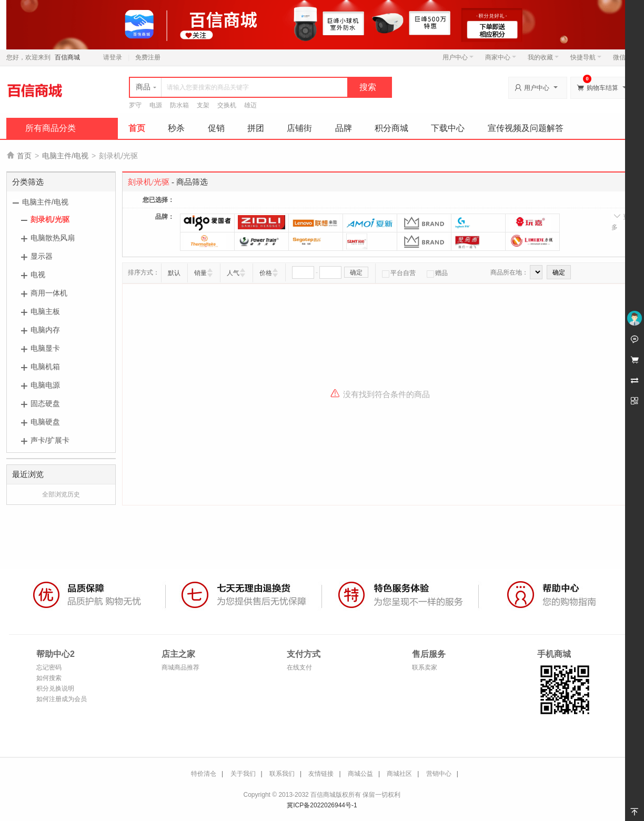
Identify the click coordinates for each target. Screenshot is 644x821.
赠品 (437, 273)
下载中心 (448, 128)
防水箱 (179, 105)
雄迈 (250, 105)
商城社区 (399, 774)
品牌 (344, 128)
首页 (137, 128)
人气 (233, 273)
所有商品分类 (51, 128)
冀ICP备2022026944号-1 (322, 805)
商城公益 (360, 774)
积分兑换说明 (55, 688)
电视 (38, 275)
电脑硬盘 (45, 422)
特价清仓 (204, 774)
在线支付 (299, 667)
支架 (203, 105)
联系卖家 (425, 667)
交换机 (227, 105)
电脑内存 (45, 330)
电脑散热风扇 (53, 238)
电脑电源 (45, 385)
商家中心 (501, 57)
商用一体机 (49, 293)
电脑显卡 (45, 348)
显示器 (42, 256)
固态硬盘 (45, 403)
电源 (156, 105)
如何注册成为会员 (62, 699)
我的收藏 (543, 57)
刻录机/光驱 (50, 219)
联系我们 (282, 774)
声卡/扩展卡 (50, 440)
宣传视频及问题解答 (526, 128)
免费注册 (148, 57)
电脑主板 (45, 311)
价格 (266, 273)
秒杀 (176, 128)
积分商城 (391, 128)
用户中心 (458, 57)
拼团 (256, 128)
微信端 (622, 57)
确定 (356, 272)
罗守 (135, 105)
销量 (200, 273)
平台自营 (399, 273)
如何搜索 (49, 678)
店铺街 (299, 128)
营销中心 (439, 774)
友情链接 (321, 774)
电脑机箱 (45, 367)
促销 (216, 128)
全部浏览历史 (61, 494)
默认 (174, 273)
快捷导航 (586, 57)
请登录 (113, 57)
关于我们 (243, 774)
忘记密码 (49, 667)
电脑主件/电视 (65, 156)
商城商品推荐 (180, 667)
